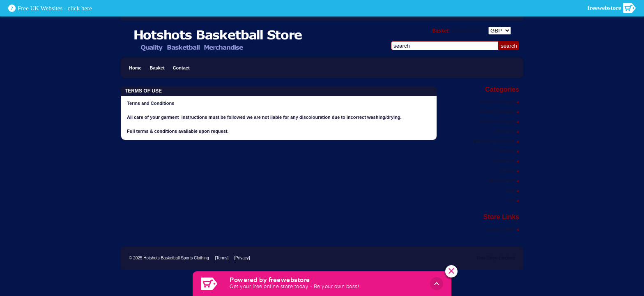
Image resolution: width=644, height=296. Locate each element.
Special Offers (502, 229)
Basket (157, 68)
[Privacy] (242, 258)
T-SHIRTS (507, 151)
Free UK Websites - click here (55, 8)
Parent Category (500, 102)
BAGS (511, 171)
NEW (512, 191)
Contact (181, 68)
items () (468, 31)
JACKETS (507, 132)
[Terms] (222, 258)
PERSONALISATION (496, 141)
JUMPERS (506, 161)
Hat (514, 201)
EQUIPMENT (504, 181)
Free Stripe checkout (496, 258)
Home (135, 68)
